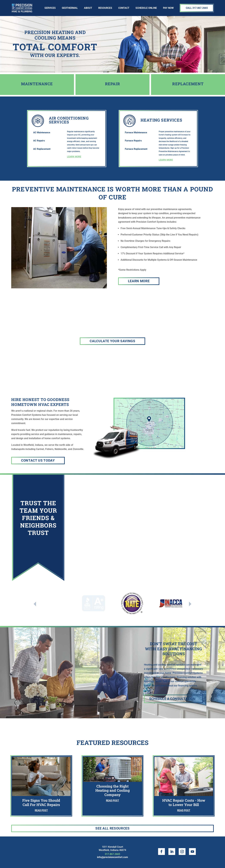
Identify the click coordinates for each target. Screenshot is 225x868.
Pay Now (168, 8)
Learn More (139, 281)
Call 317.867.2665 (197, 8)
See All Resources (112, 828)
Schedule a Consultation (172, 699)
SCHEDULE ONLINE (146, 8)
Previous (35, 604)
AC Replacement (42, 149)
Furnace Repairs (133, 141)
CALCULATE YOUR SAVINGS (112, 341)
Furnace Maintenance (136, 132)
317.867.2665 (112, 854)
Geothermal (70, 8)
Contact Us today (38, 460)
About (88, 8)
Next (190, 604)
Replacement (188, 84)
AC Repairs (39, 141)
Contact (124, 8)
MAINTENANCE (37, 84)
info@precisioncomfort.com (112, 857)
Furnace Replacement (136, 149)
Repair (112, 84)
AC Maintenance (42, 132)
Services (50, 8)
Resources (105, 8)
